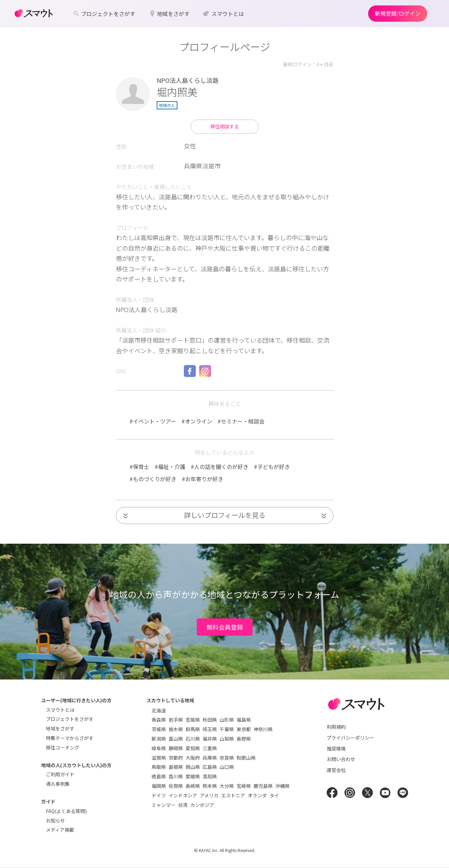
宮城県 (193, 720)
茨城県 (159, 729)
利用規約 (336, 727)
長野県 (244, 739)
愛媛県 (193, 776)
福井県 (210, 739)
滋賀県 (159, 758)
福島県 (244, 720)
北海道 (159, 710)
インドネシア (183, 795)
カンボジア (202, 805)
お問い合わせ (341, 759)
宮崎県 (244, 786)
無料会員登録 (225, 627)
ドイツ (159, 795)
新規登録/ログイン (398, 13)
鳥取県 (159, 767)
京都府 (176, 758)
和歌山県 (246, 758)
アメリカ (209, 795)
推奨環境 (336, 748)
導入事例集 (58, 784)
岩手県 (176, 720)
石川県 (193, 739)
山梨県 (227, 739)
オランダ (257, 795)
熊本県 (210, 786)
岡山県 (193, 767)
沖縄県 (282, 786)
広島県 (210, 767)
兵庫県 (210, 758)
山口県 (227, 767)
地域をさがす (60, 728)
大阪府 (193, 758)
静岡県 (176, 748)
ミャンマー (163, 805)
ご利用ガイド (60, 774)
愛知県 (193, 748)
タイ (274, 795)
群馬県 (193, 729)
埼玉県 (210, 729)
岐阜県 (159, 748)
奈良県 (227, 758)
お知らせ (55, 820)
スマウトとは (60, 710)
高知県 (210, 776)
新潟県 (159, 739)
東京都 (244, 729)
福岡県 (159, 786)
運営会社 (336, 770)
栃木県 (176, 729)
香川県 (176, 776)
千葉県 (227, 729)
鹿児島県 (263, 786)
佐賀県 (176, 786)
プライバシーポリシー (350, 738)
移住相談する (225, 126)
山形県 (227, 720)
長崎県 (193, 786)
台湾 (183, 805)
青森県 (159, 720)
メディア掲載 (60, 830)
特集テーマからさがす (70, 738)
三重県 (210, 748)
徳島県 (159, 776)
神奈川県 (263, 729)
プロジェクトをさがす (70, 719)
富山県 (176, 739)
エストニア (233, 795)
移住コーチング (63, 747)
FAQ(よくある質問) (66, 811)
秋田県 (210, 720)
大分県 (227, 786)
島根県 (176, 767)
